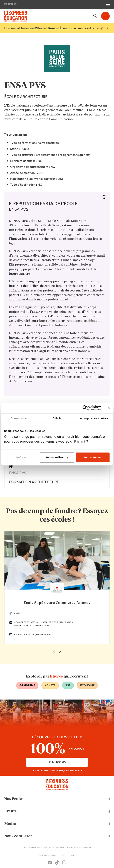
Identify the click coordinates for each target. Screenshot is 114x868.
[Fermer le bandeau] (109, 408)
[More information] (104, 198)
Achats (50, 685)
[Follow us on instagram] (64, 862)
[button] (57, 799)
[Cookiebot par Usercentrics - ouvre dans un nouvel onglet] (85, 408)
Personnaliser (57, 457)
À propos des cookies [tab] (94, 418)
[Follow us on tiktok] (57, 862)
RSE (68, 685)
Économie (87, 685)
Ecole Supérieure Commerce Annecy (57, 603)
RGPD (64, 855)
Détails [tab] (57, 418)
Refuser (21, 457)
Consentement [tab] (20, 418)
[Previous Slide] (54, 651)
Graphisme (27, 685)
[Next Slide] (60, 651)
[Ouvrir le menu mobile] (108, 4)
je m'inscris (57, 762)
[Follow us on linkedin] (50, 862)
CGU (73, 855)
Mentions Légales (48, 855)
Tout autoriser (93, 457)
